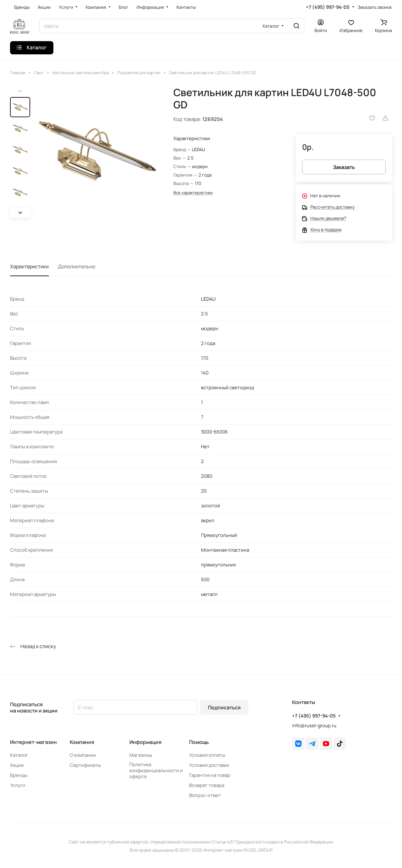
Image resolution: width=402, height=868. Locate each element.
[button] (20, 213)
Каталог (19, 755)
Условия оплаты (207, 755)
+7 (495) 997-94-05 (328, 7)
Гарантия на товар (210, 775)
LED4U (198, 149)
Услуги (18, 785)
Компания (82, 742)
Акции (17, 765)
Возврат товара (207, 785)
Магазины (141, 755)
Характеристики (29, 266)
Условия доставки (209, 765)
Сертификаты (85, 765)
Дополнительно (76, 266)
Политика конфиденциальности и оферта (156, 770)
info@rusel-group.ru (314, 726)
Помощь (199, 742)
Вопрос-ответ (205, 795)
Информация (145, 742)
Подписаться (224, 707)
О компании (83, 755)
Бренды (19, 775)
